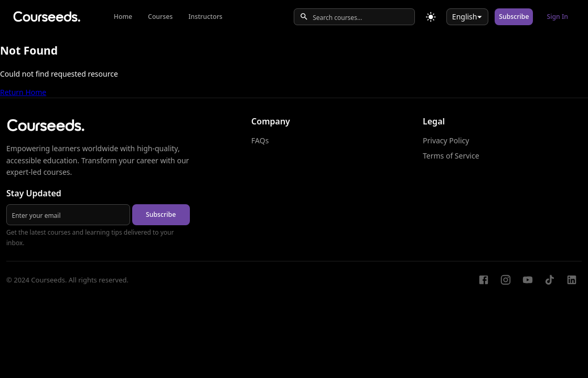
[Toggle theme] (431, 17)
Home (123, 17)
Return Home (23, 92)
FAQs (260, 140)
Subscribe (514, 17)
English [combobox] (465, 17)
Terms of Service (451, 156)
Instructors (205, 17)
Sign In (557, 17)
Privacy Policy (446, 140)
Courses (160, 17)
